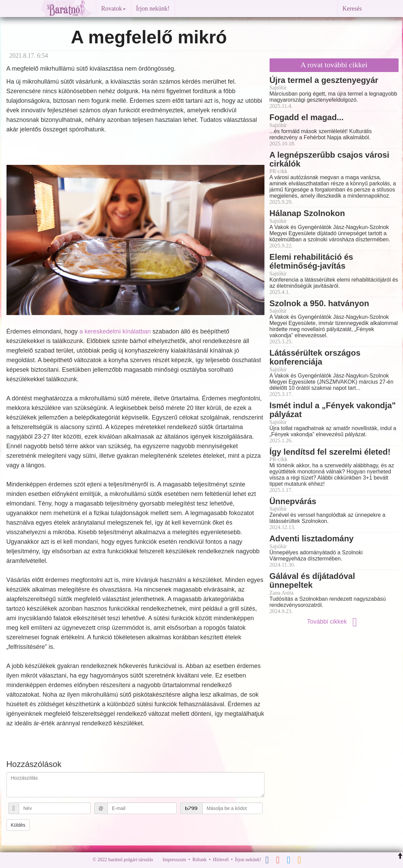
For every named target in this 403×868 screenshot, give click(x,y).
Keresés (352, 9)
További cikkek (334, 622)
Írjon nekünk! (153, 9)
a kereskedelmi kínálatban (115, 331)
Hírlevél (221, 860)
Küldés (18, 825)
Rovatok (113, 9)
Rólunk (199, 860)
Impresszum (174, 860)
